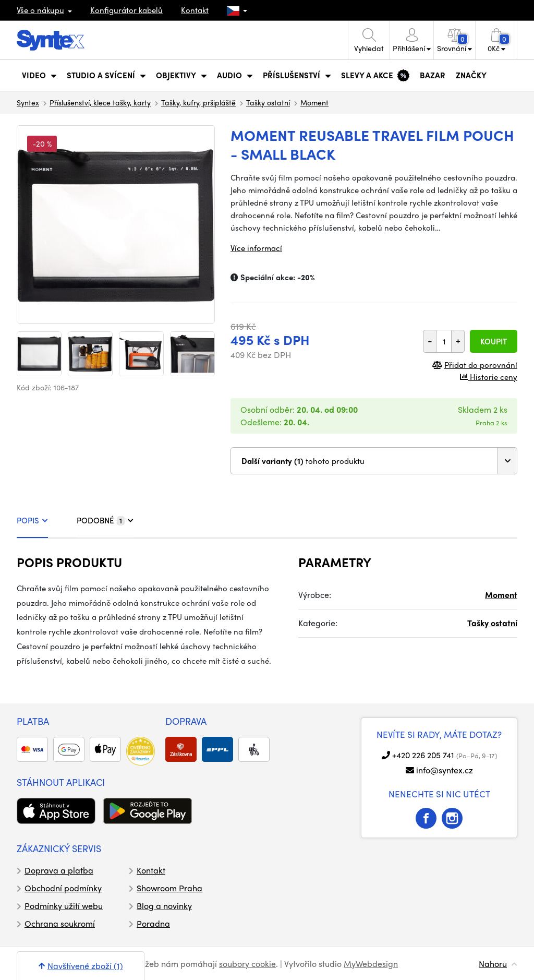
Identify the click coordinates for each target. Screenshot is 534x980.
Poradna (153, 923)
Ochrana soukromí (60, 923)
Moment (314, 102)
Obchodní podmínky (63, 888)
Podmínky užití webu (64, 906)
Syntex (28, 102)
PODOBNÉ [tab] (105, 520)
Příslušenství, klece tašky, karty (100, 102)
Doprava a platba (59, 870)
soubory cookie (247, 964)
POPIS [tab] (32, 520)
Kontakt (195, 10)
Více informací (256, 248)
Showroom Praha (169, 888)
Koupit (494, 341)
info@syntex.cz (445, 770)
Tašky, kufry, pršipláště (198, 102)
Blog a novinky (164, 906)
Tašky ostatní (268, 102)
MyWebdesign (371, 964)
